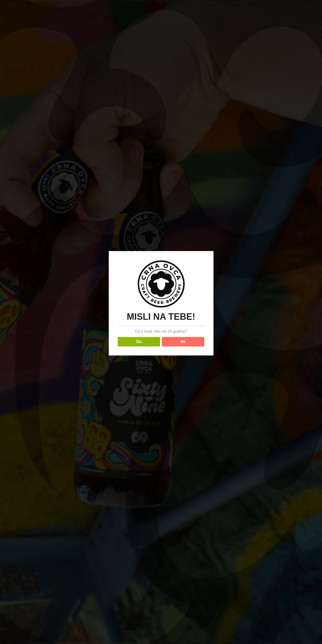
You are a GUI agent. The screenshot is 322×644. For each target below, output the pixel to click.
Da (139, 342)
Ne (183, 342)
